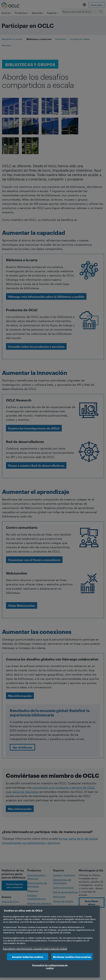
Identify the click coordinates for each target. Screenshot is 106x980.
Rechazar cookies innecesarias (72, 957)
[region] (50, 942)
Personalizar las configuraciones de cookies (50, 966)
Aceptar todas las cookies (28, 957)
